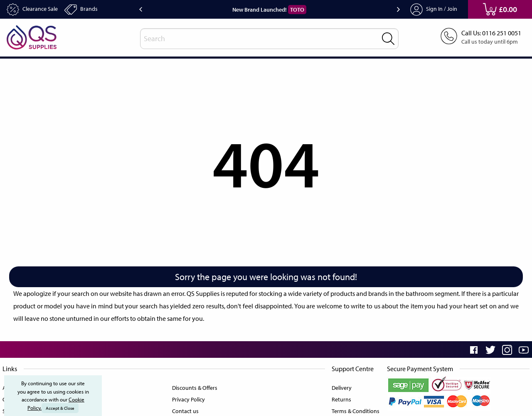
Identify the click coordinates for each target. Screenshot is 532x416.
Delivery (339, 386)
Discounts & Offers (195, 386)
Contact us (184, 409)
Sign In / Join (434, 10)
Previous (141, 10)
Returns (339, 398)
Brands (88, 10)
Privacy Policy (188, 398)
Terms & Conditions (354, 409)
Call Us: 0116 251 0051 (488, 33)
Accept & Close (61, 408)
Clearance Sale (35, 10)
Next (398, 10)
